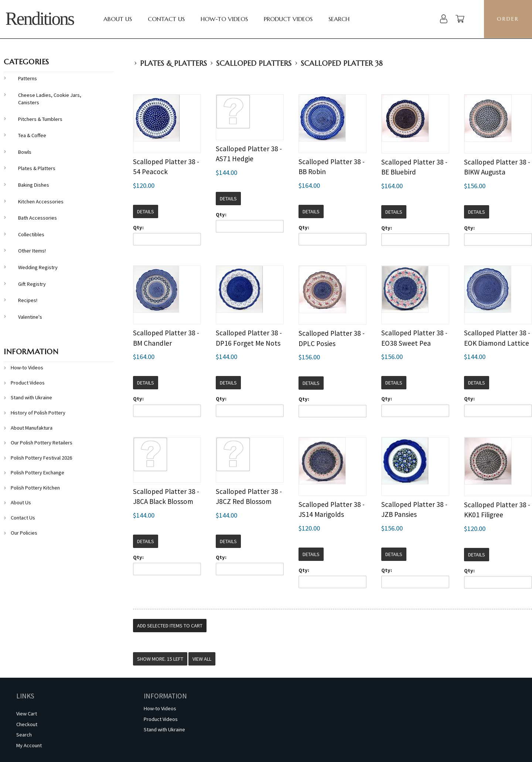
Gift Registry (32, 284)
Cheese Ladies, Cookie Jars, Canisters (50, 99)
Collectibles (31, 234)
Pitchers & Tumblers (40, 119)
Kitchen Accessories (41, 201)
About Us (118, 19)
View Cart (27, 714)
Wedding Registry (38, 267)
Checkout (27, 724)
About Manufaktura (32, 428)
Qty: (138, 227)
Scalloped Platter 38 (342, 63)
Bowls (25, 152)
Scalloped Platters (254, 63)
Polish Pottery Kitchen (35, 488)
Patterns (28, 78)
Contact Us (166, 19)
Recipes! (28, 300)
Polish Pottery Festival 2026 (41, 458)
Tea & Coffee (32, 135)
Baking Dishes (34, 185)
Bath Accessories (37, 218)
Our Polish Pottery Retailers (42, 443)
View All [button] (202, 659)
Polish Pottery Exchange (37, 473)
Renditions (39, 19)
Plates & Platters (173, 63)
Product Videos (288, 19)
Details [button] (146, 211)
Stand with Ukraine (31, 397)
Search (339, 19)
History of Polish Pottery (38, 413)
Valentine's (30, 317)
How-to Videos (224, 19)
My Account (29, 745)
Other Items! (32, 251)
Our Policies (24, 533)
